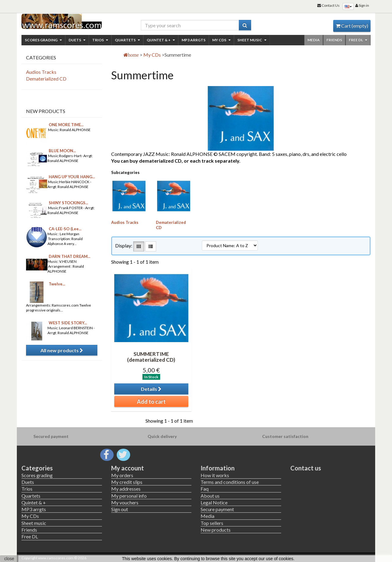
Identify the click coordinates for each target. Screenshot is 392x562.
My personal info (129, 496)
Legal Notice (214, 502)
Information (218, 468)
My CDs (221, 40)
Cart (352, 26)
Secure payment (217, 509)
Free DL (358, 40)
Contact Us (328, 5)
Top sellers (212, 523)
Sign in (362, 5)
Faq (205, 489)
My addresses (126, 489)
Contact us (306, 468)
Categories (37, 468)
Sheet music (252, 40)
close (9, 559)
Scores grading (43, 40)
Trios (100, 40)
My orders (122, 475)
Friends (334, 40)
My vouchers (125, 502)
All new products (62, 350)
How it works (215, 475)
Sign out (120, 509)
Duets (77, 40)
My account (128, 468)
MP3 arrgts (194, 40)
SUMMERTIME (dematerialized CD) (151, 357)
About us (210, 496)
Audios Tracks (125, 222)
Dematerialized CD (46, 79)
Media (314, 40)
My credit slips (127, 482)
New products (46, 111)
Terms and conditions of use (230, 482)
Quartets (127, 40)
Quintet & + (161, 40)
